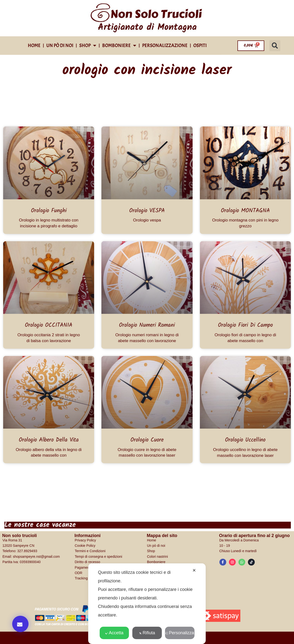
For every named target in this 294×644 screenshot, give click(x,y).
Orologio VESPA (147, 211)
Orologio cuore (147, 440)
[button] (275, 46)
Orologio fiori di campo (245, 325)
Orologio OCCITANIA (49, 325)
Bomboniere (119, 46)
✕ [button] (194, 570)
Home (34, 45)
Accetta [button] (114, 633)
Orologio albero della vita (49, 440)
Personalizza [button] (180, 633)
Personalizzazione (165, 45)
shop (88, 46)
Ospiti (200, 45)
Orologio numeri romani (147, 325)
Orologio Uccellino (245, 440)
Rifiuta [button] (147, 633)
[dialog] (147, 604)
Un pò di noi (60, 45)
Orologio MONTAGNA (245, 211)
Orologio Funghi (49, 211)
